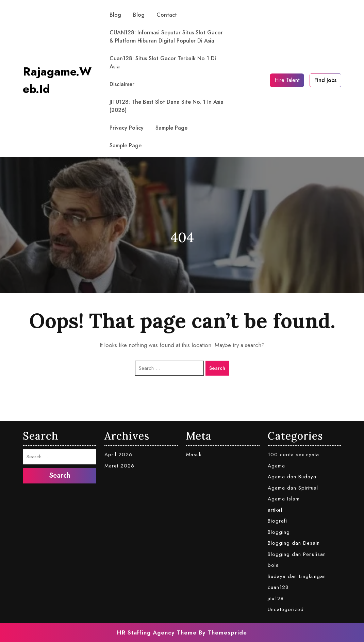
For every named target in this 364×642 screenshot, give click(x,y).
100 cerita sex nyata (293, 455)
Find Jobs (325, 80)
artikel (275, 510)
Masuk (194, 455)
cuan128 (278, 587)
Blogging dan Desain (294, 543)
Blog (115, 15)
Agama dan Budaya (292, 477)
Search (217, 368)
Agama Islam (284, 499)
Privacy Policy (127, 128)
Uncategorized (286, 609)
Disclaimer (122, 84)
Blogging (279, 532)
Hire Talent (287, 80)
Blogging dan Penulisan (297, 554)
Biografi (277, 521)
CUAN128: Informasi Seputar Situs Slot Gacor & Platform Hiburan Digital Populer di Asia (166, 37)
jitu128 (276, 598)
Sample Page (171, 128)
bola (273, 565)
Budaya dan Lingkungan (297, 576)
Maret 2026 (119, 466)
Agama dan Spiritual (293, 488)
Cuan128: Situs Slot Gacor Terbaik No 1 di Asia (163, 62)
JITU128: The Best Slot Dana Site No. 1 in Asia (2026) (167, 106)
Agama (276, 466)
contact (167, 15)
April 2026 (118, 455)
